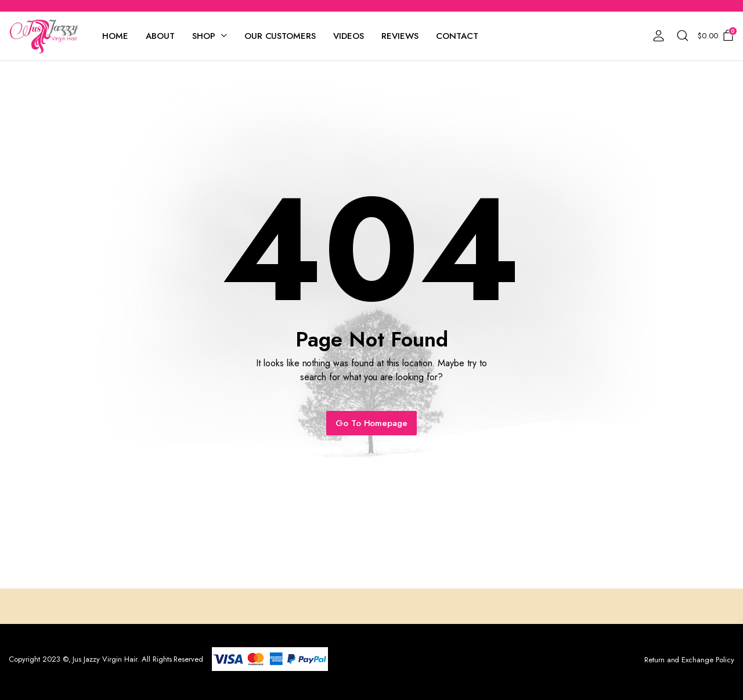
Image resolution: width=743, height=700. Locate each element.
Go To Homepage (372, 423)
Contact (457, 36)
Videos (349, 36)
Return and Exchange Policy (689, 660)
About (160, 36)
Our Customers (280, 36)
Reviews (400, 36)
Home (115, 36)
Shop (204, 36)
